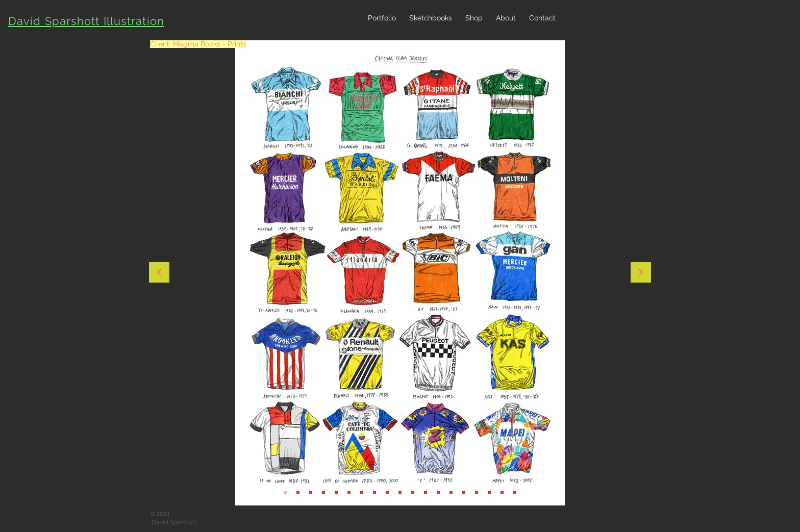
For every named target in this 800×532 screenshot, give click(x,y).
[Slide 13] (298, 492)
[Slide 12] (285, 492)
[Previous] (159, 273)
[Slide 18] (387, 492)
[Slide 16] (362, 492)
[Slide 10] (311, 492)
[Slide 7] (489, 492)
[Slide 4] (451, 492)
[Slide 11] (323, 492)
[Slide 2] (413, 492)
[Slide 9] (515, 492)
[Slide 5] (464, 492)
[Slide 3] (438, 492)
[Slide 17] (374, 492)
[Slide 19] (400, 492)
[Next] (641, 273)
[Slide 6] (477, 492)
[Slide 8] (502, 492)
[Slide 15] (349, 492)
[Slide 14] (336, 492)
